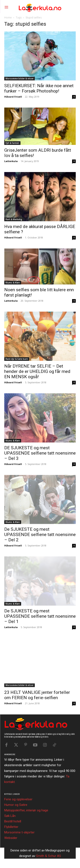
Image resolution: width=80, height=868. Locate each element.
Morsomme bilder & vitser (20, 78)
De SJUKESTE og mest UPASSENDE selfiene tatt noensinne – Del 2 (40, 535)
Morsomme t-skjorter (19, 832)
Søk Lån (10, 816)
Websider (11, 838)
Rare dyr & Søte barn (17, 359)
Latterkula (11, 161)
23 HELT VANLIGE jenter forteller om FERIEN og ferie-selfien (37, 695)
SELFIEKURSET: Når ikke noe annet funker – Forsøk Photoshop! (39, 88)
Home (8, 17)
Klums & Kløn (13, 283)
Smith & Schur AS (49, 856)
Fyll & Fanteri (12, 143)
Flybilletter (11, 827)
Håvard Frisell (13, 97)
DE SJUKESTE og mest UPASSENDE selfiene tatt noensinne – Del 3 (40, 453)
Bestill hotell (13, 821)
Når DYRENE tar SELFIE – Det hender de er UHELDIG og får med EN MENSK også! (37, 371)
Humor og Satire (16, 805)
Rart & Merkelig (14, 219)
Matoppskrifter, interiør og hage (26, 810)
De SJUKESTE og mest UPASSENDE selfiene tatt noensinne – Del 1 (40, 616)
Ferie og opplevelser (18, 799)
